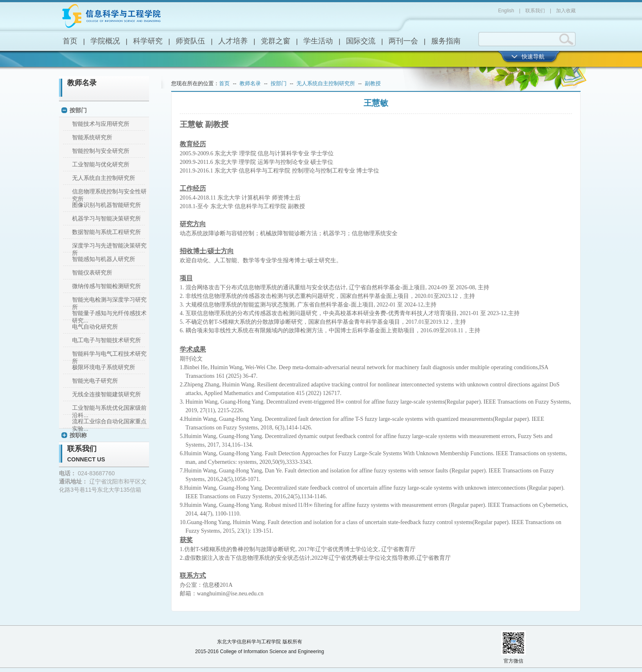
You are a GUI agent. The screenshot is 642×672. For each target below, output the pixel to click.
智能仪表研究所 (92, 272)
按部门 (78, 110)
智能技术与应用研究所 (101, 124)
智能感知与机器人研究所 (104, 259)
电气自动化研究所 (95, 327)
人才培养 (233, 41)
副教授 (373, 83)
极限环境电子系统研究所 (104, 367)
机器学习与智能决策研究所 (106, 218)
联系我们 (535, 11)
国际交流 (361, 41)
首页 (70, 41)
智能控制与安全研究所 (101, 151)
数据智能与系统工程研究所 (106, 232)
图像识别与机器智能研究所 (106, 205)
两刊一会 (403, 41)
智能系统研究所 (92, 137)
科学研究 (148, 41)
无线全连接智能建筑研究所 (106, 394)
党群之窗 (276, 41)
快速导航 (533, 57)
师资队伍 (190, 41)
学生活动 (318, 41)
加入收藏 (566, 11)
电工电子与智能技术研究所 (106, 340)
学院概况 (105, 41)
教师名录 (82, 83)
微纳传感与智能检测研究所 (106, 286)
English (506, 11)
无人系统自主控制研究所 (104, 178)
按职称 (78, 435)
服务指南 (446, 41)
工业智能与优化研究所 (101, 164)
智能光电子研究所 (95, 381)
